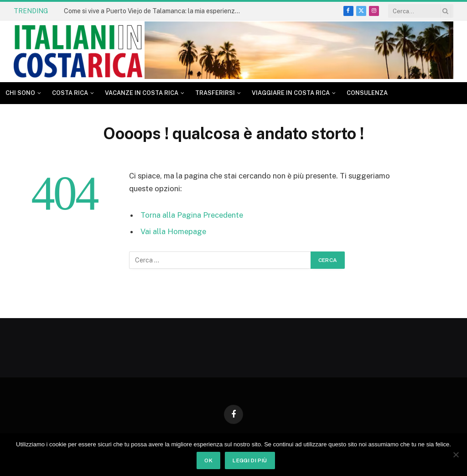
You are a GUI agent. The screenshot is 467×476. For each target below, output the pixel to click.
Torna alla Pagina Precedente (192, 215)
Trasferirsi (215, 93)
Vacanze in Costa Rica (142, 93)
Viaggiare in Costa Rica (291, 93)
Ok (208, 460)
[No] (456, 455)
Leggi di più (250, 460)
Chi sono (20, 93)
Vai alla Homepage (173, 231)
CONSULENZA (367, 93)
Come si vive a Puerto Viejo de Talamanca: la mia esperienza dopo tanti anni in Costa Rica (155, 11)
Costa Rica (70, 93)
